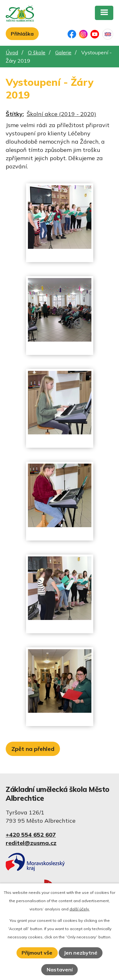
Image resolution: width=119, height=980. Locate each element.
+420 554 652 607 (31, 835)
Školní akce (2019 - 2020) (61, 114)
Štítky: (15, 114)
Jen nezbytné (81, 953)
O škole (37, 52)
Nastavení (60, 970)
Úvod (12, 52)
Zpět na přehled (33, 749)
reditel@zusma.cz (31, 843)
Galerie (63, 52)
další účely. (79, 909)
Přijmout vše (37, 953)
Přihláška (22, 34)
